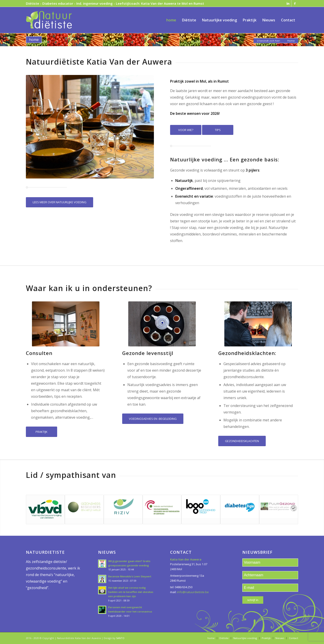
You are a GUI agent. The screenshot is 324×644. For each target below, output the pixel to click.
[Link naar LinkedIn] (288, 3)
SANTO (120, 638)
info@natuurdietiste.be (193, 592)
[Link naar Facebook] (295, 3)
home (34, 40)
